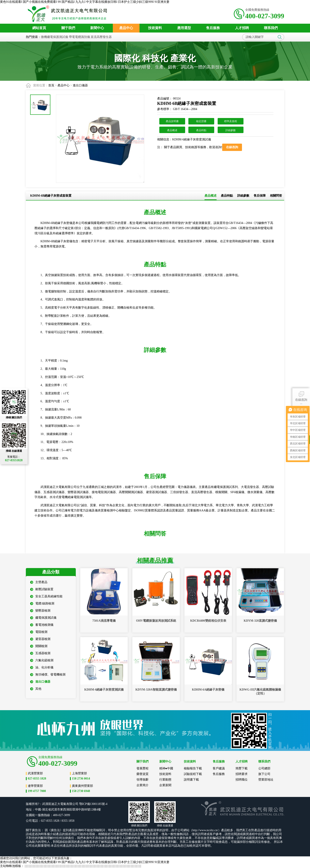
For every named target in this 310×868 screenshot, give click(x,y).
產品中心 (64, 85)
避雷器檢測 (40, 639)
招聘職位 (242, 780)
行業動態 (165, 780)
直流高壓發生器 (101, 37)
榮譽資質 (143, 774)
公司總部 (264, 768)
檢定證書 (201, 121)
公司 (75, 804)
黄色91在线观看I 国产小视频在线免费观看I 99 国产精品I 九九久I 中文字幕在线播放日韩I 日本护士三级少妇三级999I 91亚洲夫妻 (85, 2)
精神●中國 (166, 768)
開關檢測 (39, 646)
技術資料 (165, 774)
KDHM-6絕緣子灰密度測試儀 (192, 139)
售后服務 (219, 774)
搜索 (280, 37)
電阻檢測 (39, 632)
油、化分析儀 (42, 667)
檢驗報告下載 (193, 768)
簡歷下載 (242, 768)
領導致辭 (143, 780)
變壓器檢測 (40, 611)
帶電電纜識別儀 (79, 37)
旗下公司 (264, 774)
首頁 (51, 85)
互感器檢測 (40, 653)
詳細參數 (231, 130)
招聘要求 (242, 774)
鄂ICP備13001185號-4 (93, 804)
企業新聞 (165, 785)
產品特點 (201, 130)
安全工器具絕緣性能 (46, 596)
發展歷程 (143, 768)
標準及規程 (231, 121)
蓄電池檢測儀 (42, 625)
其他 (36, 689)
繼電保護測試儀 (43, 618)
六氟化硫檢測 (42, 660)
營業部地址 (266, 780)
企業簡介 (143, 785)
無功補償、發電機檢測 (48, 675)
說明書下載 (191, 780)
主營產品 (39, 582)
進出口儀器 (80, 85)
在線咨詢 (301, 396)
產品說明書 (172, 121)
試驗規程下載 (193, 774)
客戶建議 (219, 768)
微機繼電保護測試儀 (54, 37)
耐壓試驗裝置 (42, 589)
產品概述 (172, 130)
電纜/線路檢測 (42, 603)
